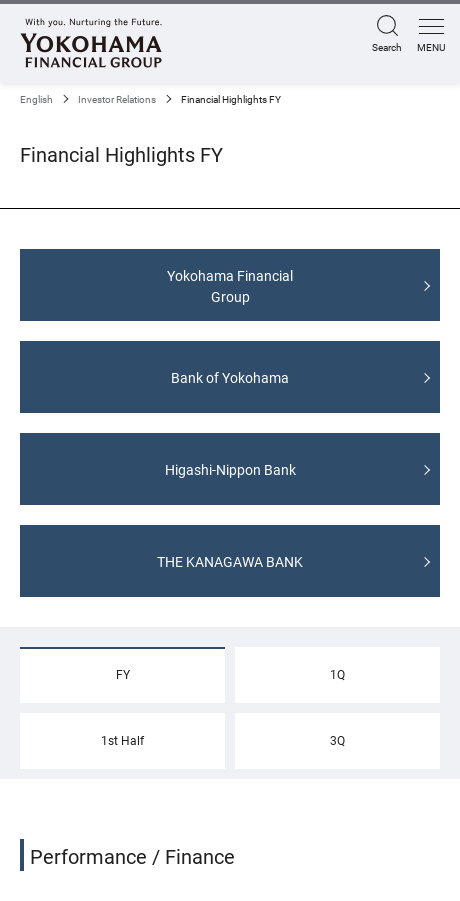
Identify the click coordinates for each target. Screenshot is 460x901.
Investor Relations (117, 99)
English (36, 99)
